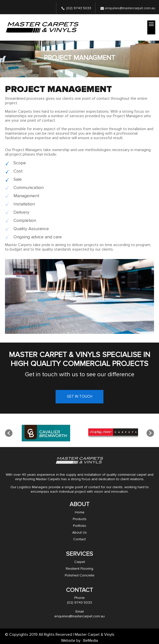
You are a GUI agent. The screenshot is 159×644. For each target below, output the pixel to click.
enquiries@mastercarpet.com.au (79, 616)
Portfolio (80, 526)
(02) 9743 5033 (79, 8)
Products (80, 519)
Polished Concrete (80, 575)
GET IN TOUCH (79, 396)
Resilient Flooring (79, 569)
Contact (79, 539)
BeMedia (91, 641)
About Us (79, 532)
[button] (9, 433)
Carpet (80, 562)
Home (80, 512)
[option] (46, 433)
